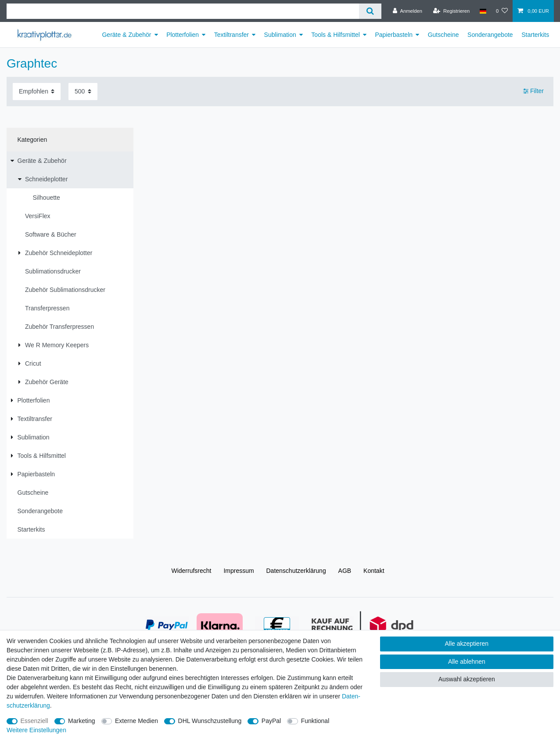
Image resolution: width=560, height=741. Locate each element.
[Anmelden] (407, 11)
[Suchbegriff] (183, 11)
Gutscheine (443, 35)
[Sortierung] (37, 92)
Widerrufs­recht (191, 571)
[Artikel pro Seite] (83, 92)
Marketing (81, 721)
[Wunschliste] (502, 11)
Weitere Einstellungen (36, 730)
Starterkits (535, 35)
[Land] (483, 11)
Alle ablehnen (467, 662)
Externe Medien (136, 721)
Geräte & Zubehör (126, 35)
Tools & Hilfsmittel (335, 35)
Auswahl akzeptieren (467, 679)
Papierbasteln (394, 35)
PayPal (271, 721)
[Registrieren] (451, 11)
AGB (345, 571)
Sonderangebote (490, 35)
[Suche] (370, 11)
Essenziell (34, 721)
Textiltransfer (232, 35)
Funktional (315, 721)
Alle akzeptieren (467, 644)
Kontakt (374, 571)
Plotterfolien (183, 35)
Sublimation (280, 35)
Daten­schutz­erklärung (296, 571)
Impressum (239, 571)
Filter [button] (533, 91)
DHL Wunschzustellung (210, 721)
